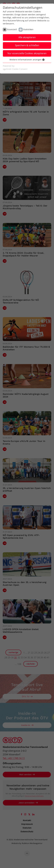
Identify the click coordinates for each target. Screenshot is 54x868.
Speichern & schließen (27, 45)
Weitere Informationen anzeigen (27, 60)
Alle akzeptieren (27, 37)
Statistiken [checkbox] (28, 29)
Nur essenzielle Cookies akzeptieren (27, 53)
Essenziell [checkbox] (12, 29)
